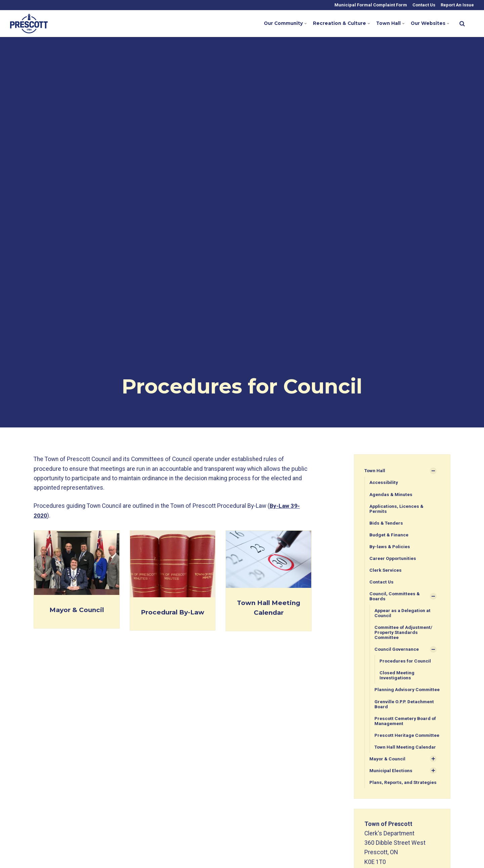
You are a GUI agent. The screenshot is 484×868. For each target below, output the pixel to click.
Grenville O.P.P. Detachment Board (405, 712)
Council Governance (397, 651)
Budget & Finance (389, 535)
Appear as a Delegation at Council (403, 615)
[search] (462, 24)
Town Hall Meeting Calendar (406, 760)
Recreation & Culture (337, 24)
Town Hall (388, 24)
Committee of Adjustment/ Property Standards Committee (404, 634)
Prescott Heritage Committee (395, 746)
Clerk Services (386, 571)
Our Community (278, 24)
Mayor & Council (76, 609)
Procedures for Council (406, 663)
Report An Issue (457, 5)
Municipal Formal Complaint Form (370, 5)
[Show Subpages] (433, 471)
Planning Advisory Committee (395, 695)
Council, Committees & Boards (395, 597)
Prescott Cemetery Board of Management (406, 729)
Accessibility (384, 483)
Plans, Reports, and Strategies (404, 796)
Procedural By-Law (173, 612)
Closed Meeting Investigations (397, 677)
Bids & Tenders (387, 523)
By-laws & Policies (390, 547)
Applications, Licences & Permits (397, 509)
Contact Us (423, 5)
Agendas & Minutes (391, 494)
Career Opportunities (393, 559)
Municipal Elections (391, 784)
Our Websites (429, 24)
